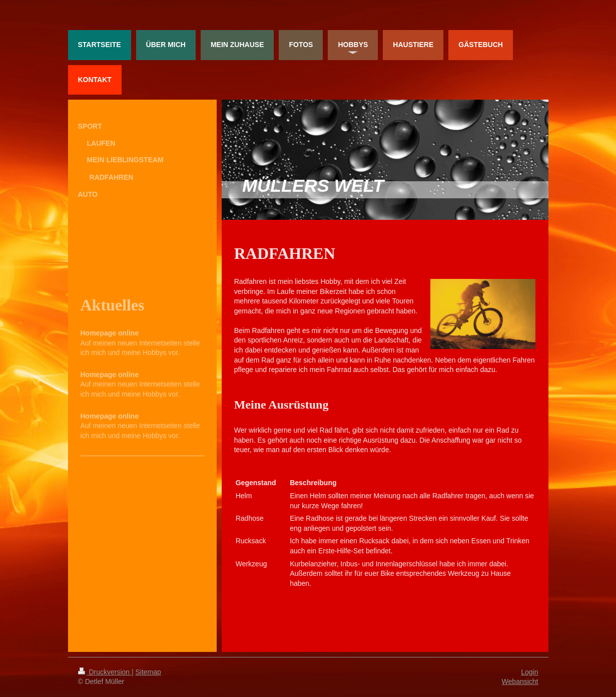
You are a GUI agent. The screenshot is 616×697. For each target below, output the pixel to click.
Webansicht (520, 681)
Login (529, 672)
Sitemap (148, 672)
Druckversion (105, 672)
